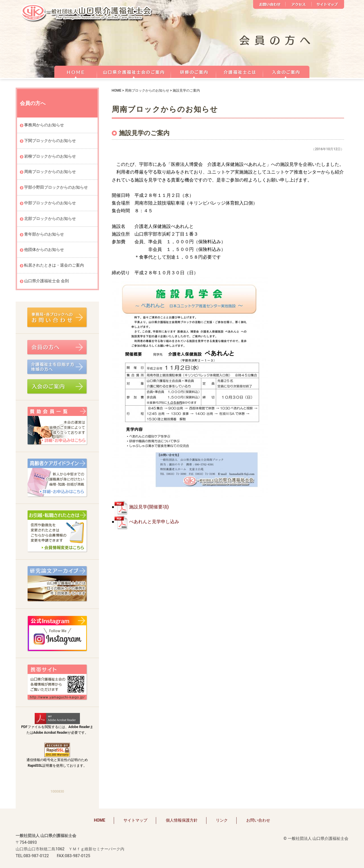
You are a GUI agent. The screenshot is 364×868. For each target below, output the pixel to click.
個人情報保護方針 (182, 820)
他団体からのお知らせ (44, 250)
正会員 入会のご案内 (286, 71)
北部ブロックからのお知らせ (50, 218)
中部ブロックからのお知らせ (50, 203)
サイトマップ (328, 4)
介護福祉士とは (240, 71)
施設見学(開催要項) (149, 507)
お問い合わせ (269, 4)
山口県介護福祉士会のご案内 (134, 71)
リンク (222, 820)
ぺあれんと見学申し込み (154, 522)
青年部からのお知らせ (44, 234)
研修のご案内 (194, 71)
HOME (76, 71)
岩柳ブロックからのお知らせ (50, 156)
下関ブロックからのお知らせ (50, 141)
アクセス (299, 4)
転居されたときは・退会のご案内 (54, 265)
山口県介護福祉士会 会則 (46, 281)
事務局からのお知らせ (44, 125)
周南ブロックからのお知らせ (147, 90)
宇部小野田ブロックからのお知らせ (56, 187)
